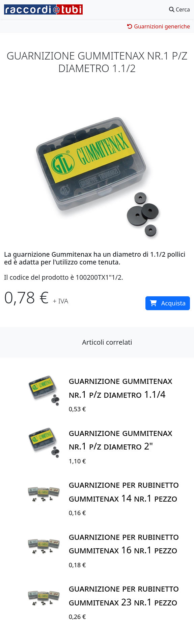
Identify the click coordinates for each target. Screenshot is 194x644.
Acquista (168, 303)
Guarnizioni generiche (159, 26)
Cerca (179, 9)
